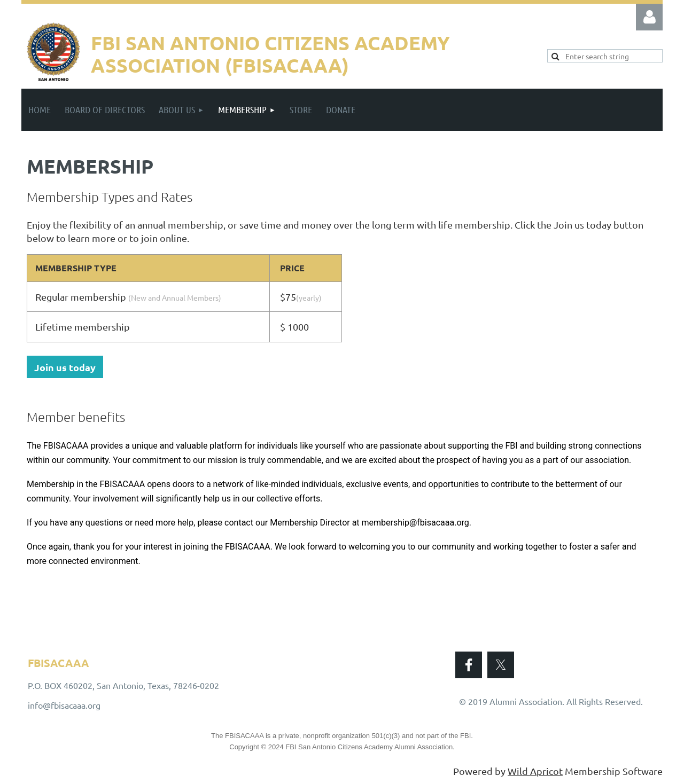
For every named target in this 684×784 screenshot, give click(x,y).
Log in (649, 17)
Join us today (65, 367)
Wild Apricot (535, 771)
